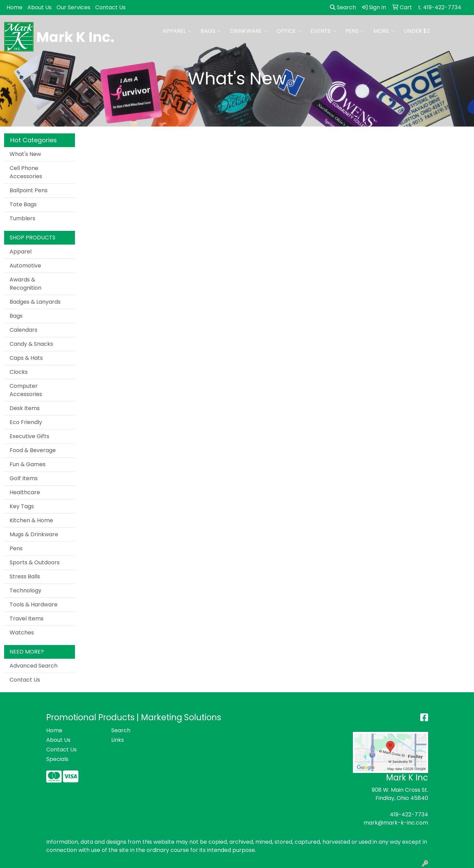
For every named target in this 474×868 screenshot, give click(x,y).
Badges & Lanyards (35, 302)
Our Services (73, 7)
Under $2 (417, 31)
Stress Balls (25, 576)
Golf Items (24, 478)
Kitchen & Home (31, 520)
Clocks (19, 372)
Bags (211, 31)
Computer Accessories (26, 390)
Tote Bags (23, 204)
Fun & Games (28, 464)
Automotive (25, 266)
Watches (22, 633)
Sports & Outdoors (35, 562)
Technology (25, 590)
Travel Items (27, 619)
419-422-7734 (409, 814)
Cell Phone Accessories (26, 172)
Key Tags (22, 506)
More (384, 31)
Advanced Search (34, 666)
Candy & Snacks (31, 344)
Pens (355, 31)
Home (15, 7)
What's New (25, 154)
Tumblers (22, 218)
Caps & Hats (26, 358)
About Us (40, 7)
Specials (57, 759)
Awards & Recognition (25, 284)
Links (118, 740)
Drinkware (249, 31)
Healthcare (25, 492)
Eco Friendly (26, 422)
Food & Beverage (33, 450)
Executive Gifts (29, 436)
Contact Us (110, 7)
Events (323, 31)
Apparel (177, 31)
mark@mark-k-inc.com (396, 823)
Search (343, 7)
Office (289, 31)
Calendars (23, 330)
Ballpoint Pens (29, 190)
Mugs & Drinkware (34, 534)
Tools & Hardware (34, 604)
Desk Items (25, 408)
